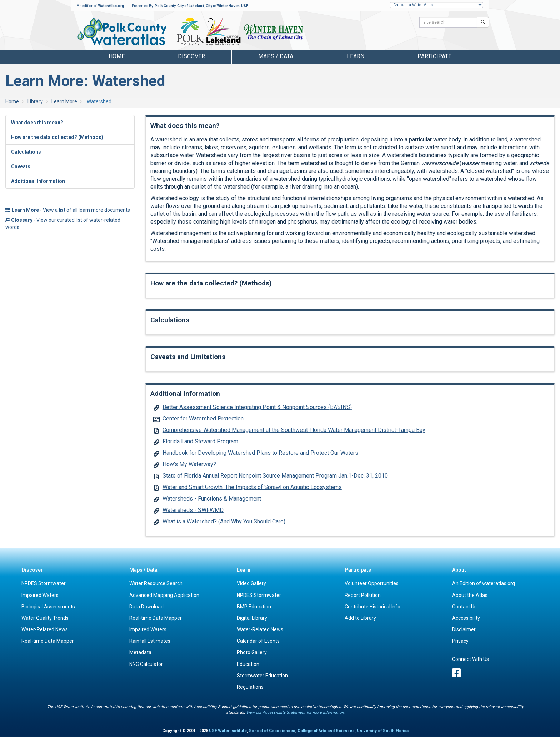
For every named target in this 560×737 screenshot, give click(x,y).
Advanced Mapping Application (164, 595)
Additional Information (38, 181)
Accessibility (466, 618)
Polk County (165, 6)
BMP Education (254, 607)
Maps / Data (143, 570)
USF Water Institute (228, 731)
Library (35, 101)
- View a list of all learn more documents (68, 210)
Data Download (146, 607)
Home (117, 56)
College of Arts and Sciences (326, 731)
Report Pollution (363, 595)
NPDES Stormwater (44, 583)
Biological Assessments (48, 607)
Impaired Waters (40, 595)
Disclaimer (464, 629)
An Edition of (484, 583)
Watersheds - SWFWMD (193, 510)
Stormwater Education (262, 676)
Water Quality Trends (45, 618)
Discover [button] (191, 56)
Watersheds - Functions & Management (212, 499)
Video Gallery (251, 583)
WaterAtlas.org (111, 6)
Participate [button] (434, 56)
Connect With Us (471, 659)
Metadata (140, 652)
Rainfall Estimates (150, 641)
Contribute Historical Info (372, 607)
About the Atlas (470, 595)
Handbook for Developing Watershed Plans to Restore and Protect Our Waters (260, 453)
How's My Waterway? (189, 464)
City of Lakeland (191, 6)
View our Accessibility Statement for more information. (295, 713)
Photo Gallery (252, 652)
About (459, 570)
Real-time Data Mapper (48, 641)
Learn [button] (356, 56)
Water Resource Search (156, 583)
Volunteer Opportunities (372, 583)
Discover (32, 570)
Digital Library (252, 618)
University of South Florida (383, 731)
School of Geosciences (272, 731)
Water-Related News (45, 629)
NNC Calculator (146, 664)
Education (248, 664)
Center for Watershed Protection (203, 419)
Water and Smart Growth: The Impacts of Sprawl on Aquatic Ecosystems (252, 487)
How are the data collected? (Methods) (57, 137)
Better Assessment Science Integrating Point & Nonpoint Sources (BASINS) (257, 407)
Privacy (460, 641)
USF (245, 6)
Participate (358, 570)
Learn (244, 570)
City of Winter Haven (223, 6)
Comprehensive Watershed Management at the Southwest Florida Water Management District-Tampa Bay (294, 430)
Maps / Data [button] (276, 56)
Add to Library (360, 618)
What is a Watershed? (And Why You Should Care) (224, 521)
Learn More (64, 101)
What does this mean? (37, 123)
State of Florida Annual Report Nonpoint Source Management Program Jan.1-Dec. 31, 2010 (275, 476)
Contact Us (464, 607)
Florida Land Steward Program (200, 441)
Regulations (250, 687)
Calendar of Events (258, 641)
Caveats (21, 166)
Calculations (26, 152)
